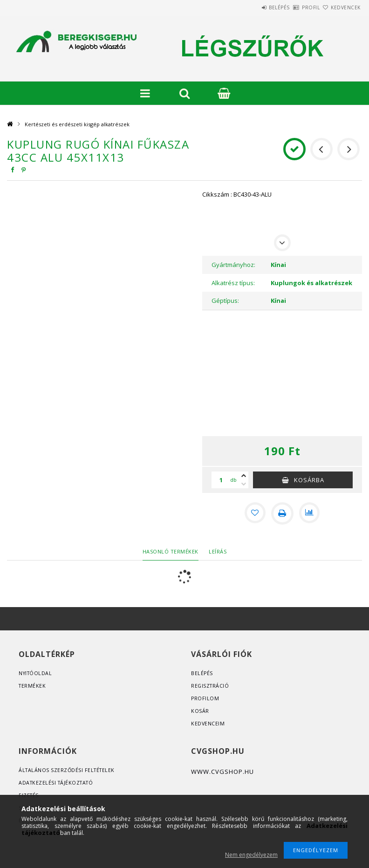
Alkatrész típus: (233, 283)
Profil (294, 7)
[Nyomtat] (282, 513)
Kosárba (309, 480)
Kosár (200, 711)
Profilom (205, 698)
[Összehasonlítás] (310, 513)
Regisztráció (211, 686)
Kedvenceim (208, 723)
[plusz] (244, 476)
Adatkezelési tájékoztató (58, 783)
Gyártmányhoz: (233, 265)
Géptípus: (225, 301)
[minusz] (244, 484)
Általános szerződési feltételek (68, 770)
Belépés (252, 7)
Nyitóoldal (36, 673)
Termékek (33, 686)
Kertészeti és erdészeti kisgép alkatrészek (77, 124)
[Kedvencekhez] (254, 513)
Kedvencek (340, 7)
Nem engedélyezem (251, 855)
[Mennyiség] (221, 480)
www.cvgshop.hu (222, 772)
